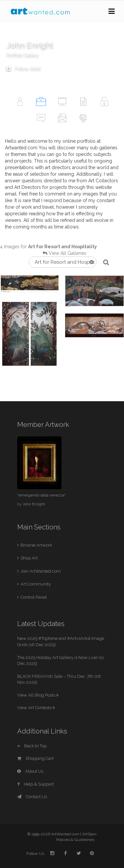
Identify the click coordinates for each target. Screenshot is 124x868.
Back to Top (32, 746)
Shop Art (29, 558)
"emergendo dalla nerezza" (41, 495)
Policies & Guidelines (75, 840)
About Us (30, 771)
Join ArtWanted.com (41, 571)
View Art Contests (36, 708)
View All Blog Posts (38, 695)
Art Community (36, 584)
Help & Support (36, 784)
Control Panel (34, 597)
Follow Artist (24, 69)
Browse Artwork (36, 545)
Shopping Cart (35, 758)
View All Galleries (67, 253)
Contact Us (32, 797)
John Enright (34, 504)
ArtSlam (89, 834)
